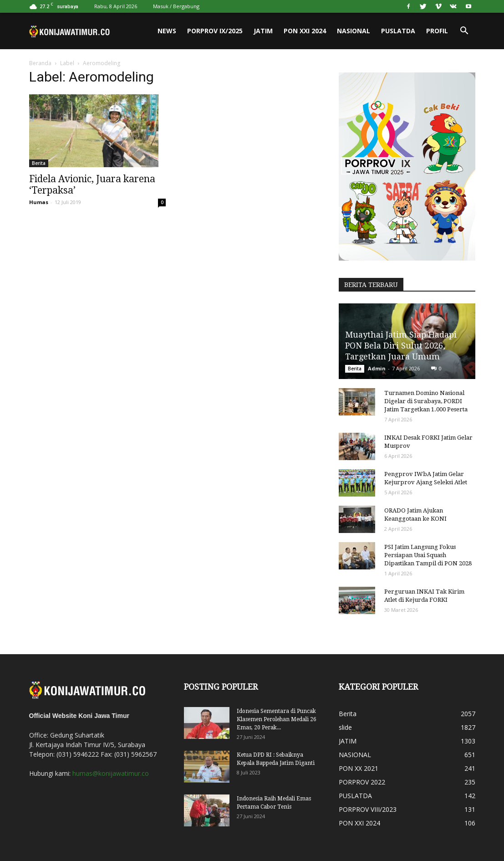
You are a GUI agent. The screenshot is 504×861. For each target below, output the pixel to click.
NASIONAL (354, 31)
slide (345, 727)
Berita (39, 163)
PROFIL (437, 31)
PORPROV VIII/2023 (368, 809)
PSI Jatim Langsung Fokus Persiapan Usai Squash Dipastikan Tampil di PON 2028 (428, 555)
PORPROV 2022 (362, 782)
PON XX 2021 (359, 768)
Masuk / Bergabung (176, 6)
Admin (377, 368)
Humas (39, 202)
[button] (464, 31)
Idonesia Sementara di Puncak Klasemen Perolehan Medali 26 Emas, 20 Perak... (277, 719)
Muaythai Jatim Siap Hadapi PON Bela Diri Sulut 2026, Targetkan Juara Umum (401, 346)
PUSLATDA (398, 31)
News (167, 31)
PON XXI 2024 (305, 31)
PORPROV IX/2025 (215, 31)
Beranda (40, 63)
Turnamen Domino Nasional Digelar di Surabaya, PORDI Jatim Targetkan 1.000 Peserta (426, 401)
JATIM (263, 31)
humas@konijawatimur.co (111, 773)
